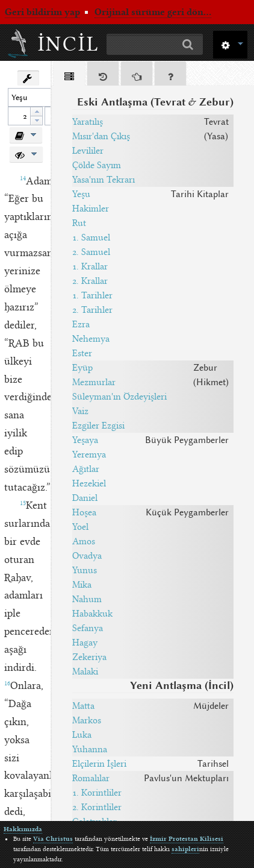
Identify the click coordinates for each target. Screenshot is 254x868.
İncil (69, 44)
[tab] (69, 76)
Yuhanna (90, 749)
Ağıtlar (86, 469)
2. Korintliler (97, 807)
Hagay (85, 643)
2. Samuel (91, 252)
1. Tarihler (92, 295)
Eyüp (82, 368)
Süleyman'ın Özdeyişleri (119, 397)
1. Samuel (91, 237)
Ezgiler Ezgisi (98, 426)
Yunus (85, 570)
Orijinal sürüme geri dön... (153, 12)
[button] (230, 44)
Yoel (80, 527)
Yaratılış (88, 122)
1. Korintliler (97, 793)
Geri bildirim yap (42, 12)
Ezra (81, 324)
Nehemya (91, 339)
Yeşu (81, 194)
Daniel (85, 498)
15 (23, 503)
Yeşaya (85, 440)
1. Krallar (90, 266)
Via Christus (53, 839)
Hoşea (84, 512)
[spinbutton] (19, 116)
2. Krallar (90, 281)
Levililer (88, 151)
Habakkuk (92, 614)
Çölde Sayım (97, 165)
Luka (82, 735)
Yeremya (89, 454)
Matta (83, 706)
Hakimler (91, 209)
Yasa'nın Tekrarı (104, 180)
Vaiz (80, 411)
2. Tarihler (92, 310)
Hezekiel (89, 483)
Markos (87, 720)
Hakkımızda (23, 829)
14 (23, 178)
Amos (84, 541)
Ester (82, 353)
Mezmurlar (94, 382)
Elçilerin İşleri (99, 764)
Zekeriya (89, 657)
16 (7, 684)
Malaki (85, 671)
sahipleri (185, 849)
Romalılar (91, 778)
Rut (79, 223)
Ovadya (87, 556)
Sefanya (88, 628)
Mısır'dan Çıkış (101, 136)
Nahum (87, 599)
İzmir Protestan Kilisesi (187, 839)
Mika (82, 585)
